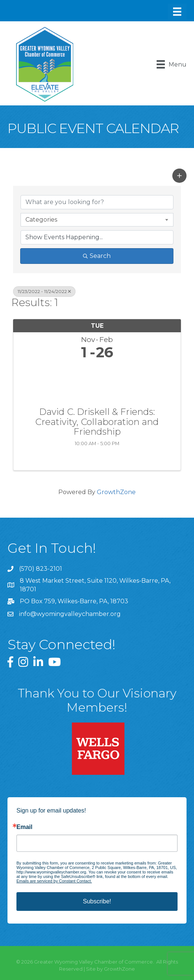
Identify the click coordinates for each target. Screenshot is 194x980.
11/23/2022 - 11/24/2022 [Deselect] (44, 291)
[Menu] (177, 12)
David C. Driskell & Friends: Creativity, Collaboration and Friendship (97, 422)
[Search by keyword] (97, 202)
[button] (179, 176)
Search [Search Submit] (97, 256)
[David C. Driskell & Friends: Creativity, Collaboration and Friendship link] (97, 382)
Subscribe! (97, 901)
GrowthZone (116, 492)
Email (24, 827)
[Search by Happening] (97, 237)
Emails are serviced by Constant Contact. (54, 881)
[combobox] (97, 220)
